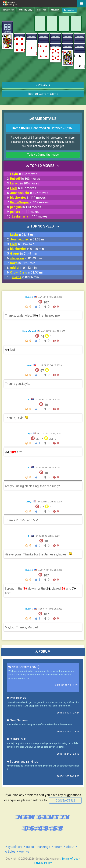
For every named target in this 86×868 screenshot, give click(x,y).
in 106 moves (25, 183)
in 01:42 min (22, 244)
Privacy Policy (43, 863)
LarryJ (29, 365)
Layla (29, 433)
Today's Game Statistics (43, 155)
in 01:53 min (23, 268)
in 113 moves (26, 207)
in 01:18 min (23, 235)
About (70, 847)
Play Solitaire (14, 847)
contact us (65, 801)
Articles (10, 851)
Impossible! (70, 10)
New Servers (17, 720)
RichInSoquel (29, 331)
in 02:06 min (25, 277)
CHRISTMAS (17, 739)
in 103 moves (25, 179)
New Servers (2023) (24, 667)
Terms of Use (70, 859)
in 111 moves (28, 197)
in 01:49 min (24, 253)
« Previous (43, 85)
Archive (24, 851)
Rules (30, 847)
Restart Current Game (43, 94)
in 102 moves (24, 174)
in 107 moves (23, 188)
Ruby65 (29, 297)
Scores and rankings (22, 762)
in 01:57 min (27, 272)
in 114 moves (25, 212)
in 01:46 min (27, 249)
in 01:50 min (23, 263)
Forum (58, 847)
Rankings (44, 847)
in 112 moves (29, 202)
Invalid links (16, 698)
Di (29, 399)
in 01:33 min (28, 239)
